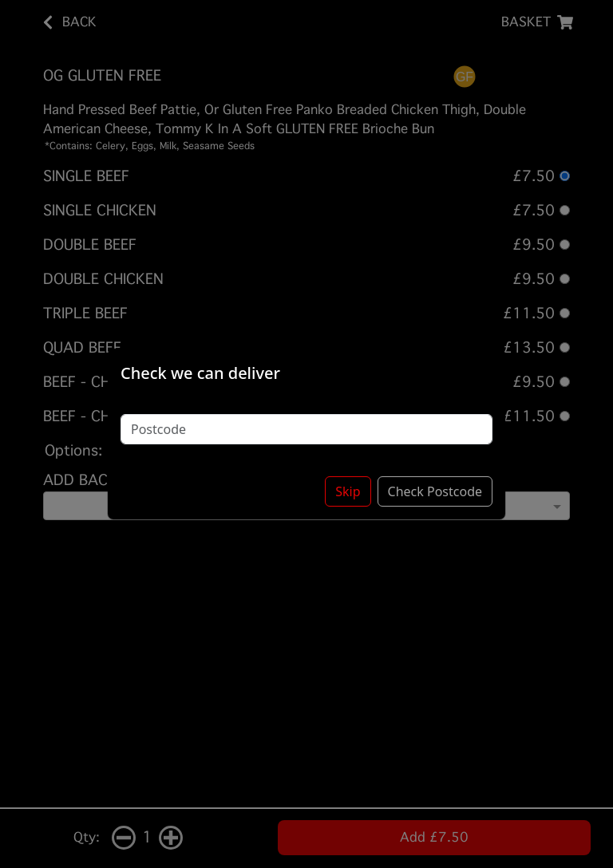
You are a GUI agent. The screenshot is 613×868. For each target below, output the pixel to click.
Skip (348, 491)
